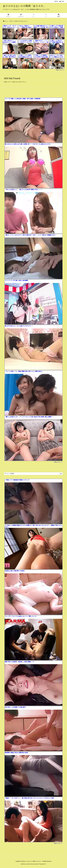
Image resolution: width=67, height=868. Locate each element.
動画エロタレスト (60, 70)
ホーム (6, 21)
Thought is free (42, 864)
